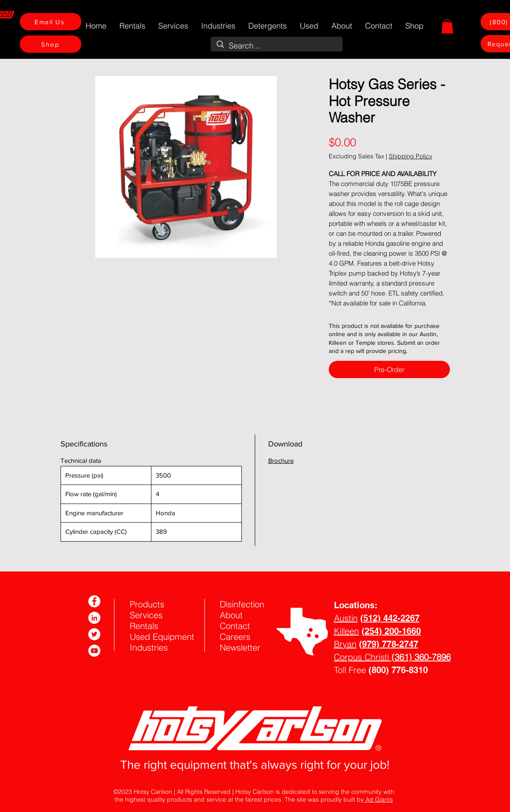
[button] (447, 26)
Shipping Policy (411, 156)
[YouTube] (94, 651)
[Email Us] (51, 22)
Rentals (144, 626)
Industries (149, 647)
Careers (235, 637)
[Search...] (277, 46)
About (231, 615)
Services (146, 615)
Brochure (281, 461)
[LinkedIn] (94, 618)
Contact (235, 626)
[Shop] (51, 44)
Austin (346, 618)
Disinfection (242, 604)
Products (147, 604)
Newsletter (240, 647)
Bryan (345, 644)
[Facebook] (94, 601)
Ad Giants (378, 799)
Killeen (346, 631)
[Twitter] (94, 634)
